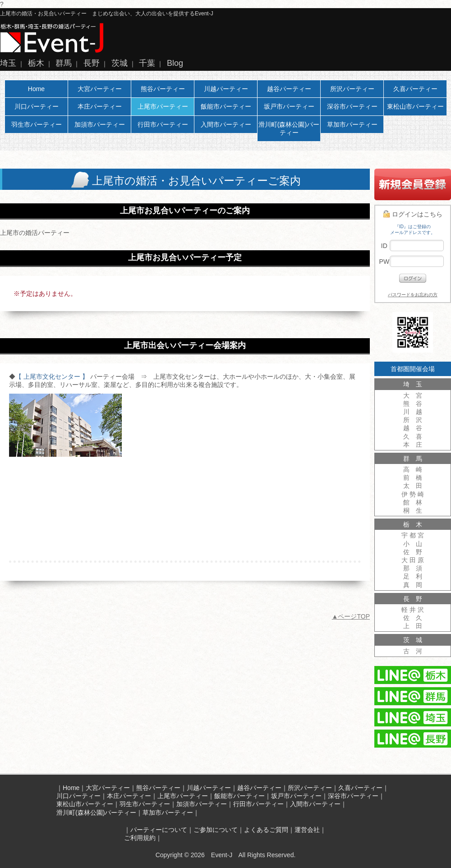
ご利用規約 (140, 838)
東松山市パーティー (415, 106)
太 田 (413, 486)
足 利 (413, 576)
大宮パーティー (100, 89)
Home (36, 89)
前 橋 (413, 478)
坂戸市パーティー (289, 106)
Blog (175, 63)
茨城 (120, 63)
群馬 (64, 63)
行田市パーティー (163, 124)
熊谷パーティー (163, 89)
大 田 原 (413, 560)
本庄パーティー (100, 106)
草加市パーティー (352, 124)
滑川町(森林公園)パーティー (289, 129)
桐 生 (413, 510)
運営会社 (307, 830)
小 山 (413, 544)
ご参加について (216, 830)
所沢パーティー (352, 89)
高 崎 (413, 469)
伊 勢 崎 (413, 494)
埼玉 (8, 63)
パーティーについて (159, 830)
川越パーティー (226, 89)
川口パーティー (37, 106)
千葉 (147, 63)
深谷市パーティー (352, 106)
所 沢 (413, 420)
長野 (92, 63)
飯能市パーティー (226, 106)
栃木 (36, 63)
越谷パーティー (289, 89)
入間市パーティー (226, 124)
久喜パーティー (415, 89)
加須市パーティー (100, 124)
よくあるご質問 (266, 830)
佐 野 (413, 552)
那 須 (413, 568)
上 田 (413, 626)
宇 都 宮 (413, 535)
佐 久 (413, 618)
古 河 (413, 651)
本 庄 (413, 445)
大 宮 (413, 395)
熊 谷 (413, 404)
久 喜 (413, 436)
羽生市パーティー (37, 124)
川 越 (413, 412)
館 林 (413, 502)
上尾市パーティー (163, 106)
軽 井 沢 (413, 610)
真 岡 (413, 585)
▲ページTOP (351, 616)
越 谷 (413, 428)
